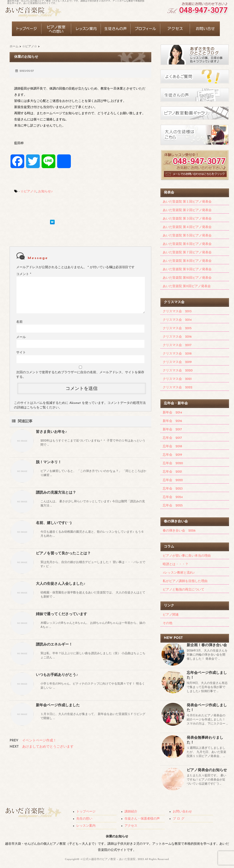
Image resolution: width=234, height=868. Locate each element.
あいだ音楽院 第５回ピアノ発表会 (187, 236)
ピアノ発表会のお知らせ (207, 770)
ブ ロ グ (179, 819)
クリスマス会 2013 (177, 311)
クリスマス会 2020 (178, 371)
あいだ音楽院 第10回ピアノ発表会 (187, 278)
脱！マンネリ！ (49, 462)
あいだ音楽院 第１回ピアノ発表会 (187, 202)
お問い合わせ (182, 812)
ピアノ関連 (171, 615)
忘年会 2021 (172, 472)
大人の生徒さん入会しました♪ (61, 584)
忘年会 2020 (173, 463)
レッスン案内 (86, 826)
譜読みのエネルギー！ (54, 645)
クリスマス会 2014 (177, 320)
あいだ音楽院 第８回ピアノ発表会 (187, 261)
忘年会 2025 (173, 506)
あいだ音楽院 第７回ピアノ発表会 (187, 253)
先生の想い (84, 819)
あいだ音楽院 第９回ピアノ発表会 (187, 269)
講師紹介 (131, 812)
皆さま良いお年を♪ (51, 432)
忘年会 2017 (172, 438)
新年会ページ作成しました (58, 705)
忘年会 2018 (172, 446)
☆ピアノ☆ (29, 192)
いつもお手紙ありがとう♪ (57, 675)
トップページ (86, 812)
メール (21, 337)
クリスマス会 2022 (178, 388)
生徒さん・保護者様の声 (142, 819)
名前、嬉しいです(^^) (54, 523)
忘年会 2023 (173, 489)
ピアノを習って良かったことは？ (63, 553)
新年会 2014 (172, 413)
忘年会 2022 (173, 480)
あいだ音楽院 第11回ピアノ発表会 (187, 286)
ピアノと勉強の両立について (183, 590)
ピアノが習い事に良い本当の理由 (187, 556)
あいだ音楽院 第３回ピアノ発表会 (187, 219)
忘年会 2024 (173, 497)
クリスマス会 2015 (177, 328)
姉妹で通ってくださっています (61, 614)
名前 (19, 322)
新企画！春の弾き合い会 (207, 645)
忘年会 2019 (172, 455)
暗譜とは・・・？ (175, 564)
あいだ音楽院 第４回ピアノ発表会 (187, 227)
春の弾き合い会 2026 (179, 531)
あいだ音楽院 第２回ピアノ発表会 (187, 210)
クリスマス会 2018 (177, 354)
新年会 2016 (172, 421)
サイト (21, 353)
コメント (24, 274)
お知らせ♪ (45, 192)
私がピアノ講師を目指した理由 (185, 581)
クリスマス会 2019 (177, 362)
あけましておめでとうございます (48, 747)
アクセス (131, 826)
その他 (168, 623)
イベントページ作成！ (39, 741)
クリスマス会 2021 (177, 379)
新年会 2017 (172, 430)
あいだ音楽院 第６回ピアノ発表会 (187, 244)
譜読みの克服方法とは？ (56, 493)
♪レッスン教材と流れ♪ (179, 573)
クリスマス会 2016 (177, 337)
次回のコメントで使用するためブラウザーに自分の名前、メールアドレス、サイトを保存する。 (80, 375)
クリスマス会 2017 (177, 345)
